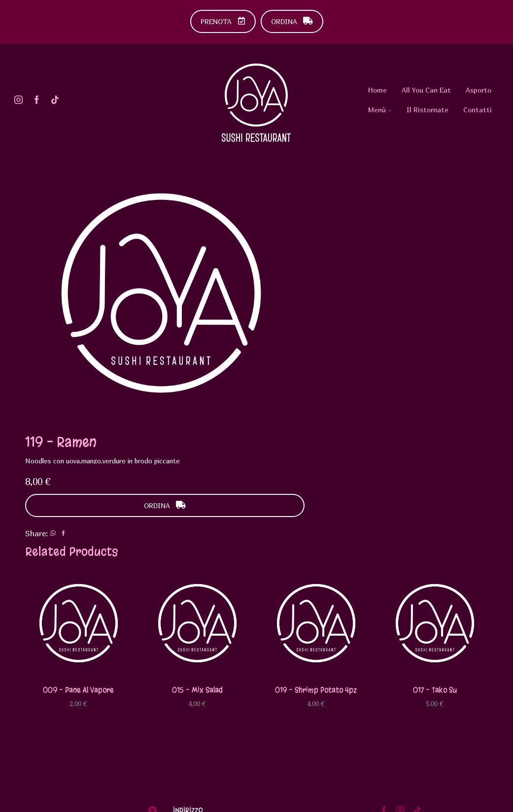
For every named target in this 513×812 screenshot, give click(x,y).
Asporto (479, 90)
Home (377, 90)
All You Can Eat (426, 90)
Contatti (478, 110)
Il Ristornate (427, 110)
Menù (380, 110)
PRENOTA (223, 21)
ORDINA (292, 21)
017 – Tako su (435, 522)
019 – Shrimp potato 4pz (316, 522)
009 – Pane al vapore (78, 522)
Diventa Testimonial (430, 674)
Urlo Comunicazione (187, 799)
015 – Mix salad (197, 522)
